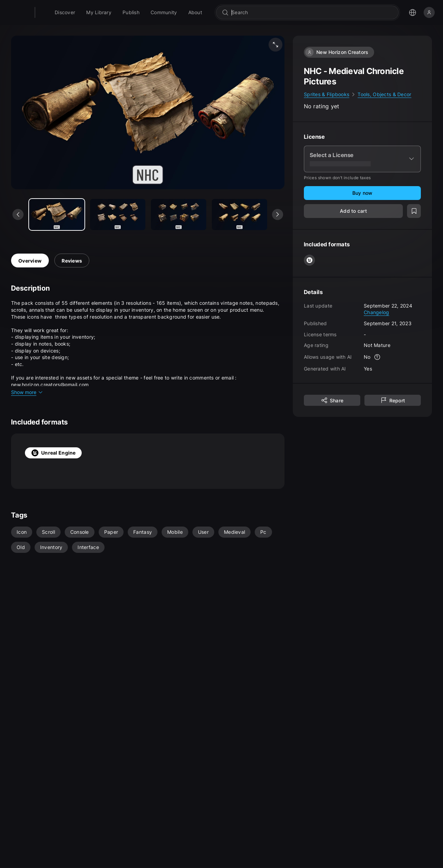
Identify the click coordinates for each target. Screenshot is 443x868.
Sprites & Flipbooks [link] (327, 94)
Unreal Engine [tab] (53, 453)
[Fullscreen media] (275, 45)
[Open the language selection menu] (413, 12)
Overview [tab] (30, 261)
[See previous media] (18, 214)
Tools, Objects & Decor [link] (384, 94)
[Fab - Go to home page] (52, 12)
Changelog (377, 312)
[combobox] (321, 12)
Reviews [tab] (72, 261)
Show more (27, 392)
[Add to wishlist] (414, 211)
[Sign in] (429, 12)
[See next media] (278, 214)
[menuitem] (83, 12)
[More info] (378, 357)
